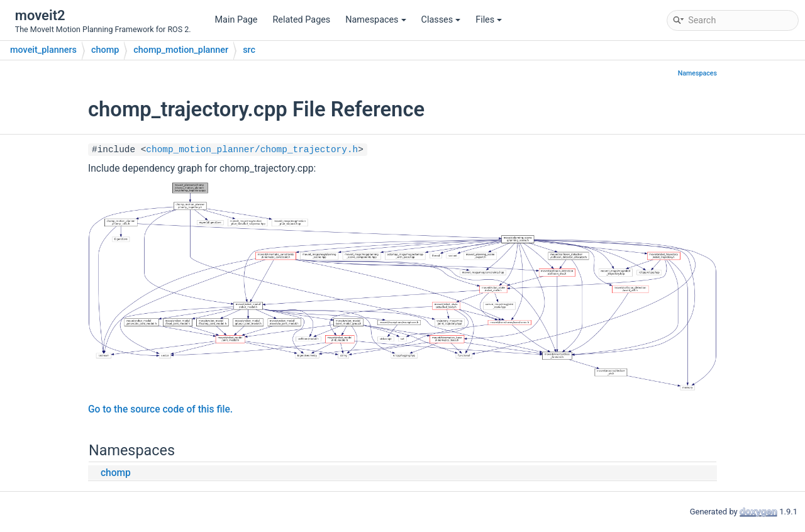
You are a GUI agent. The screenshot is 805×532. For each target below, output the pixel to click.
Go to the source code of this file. (160, 409)
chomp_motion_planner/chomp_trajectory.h (252, 150)
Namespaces (375, 20)
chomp (105, 50)
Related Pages (301, 20)
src (249, 50)
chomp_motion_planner (181, 50)
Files (489, 20)
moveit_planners (43, 50)
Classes (441, 20)
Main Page (236, 20)
